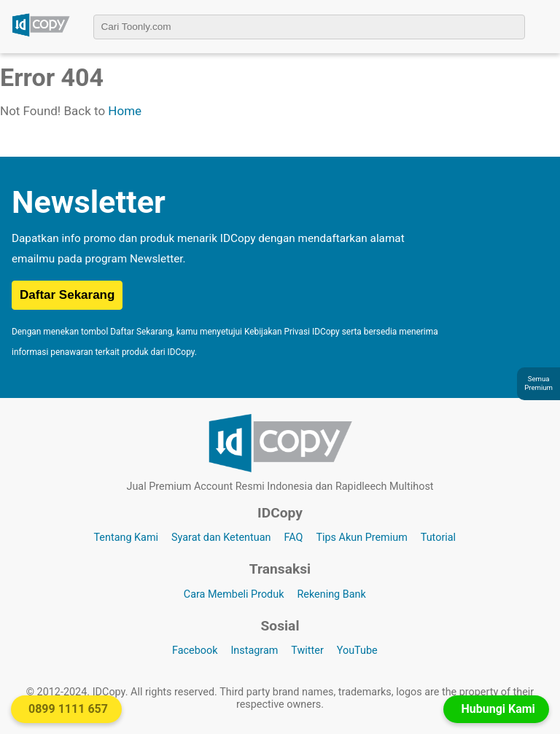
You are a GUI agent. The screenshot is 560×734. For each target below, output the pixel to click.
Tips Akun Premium (361, 538)
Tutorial (438, 538)
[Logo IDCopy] (41, 34)
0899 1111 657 (68, 709)
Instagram (254, 651)
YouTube (357, 651)
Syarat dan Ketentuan (221, 538)
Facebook (195, 651)
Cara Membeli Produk (234, 594)
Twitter (307, 651)
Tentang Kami (126, 538)
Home (125, 111)
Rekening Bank (331, 594)
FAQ (293, 538)
